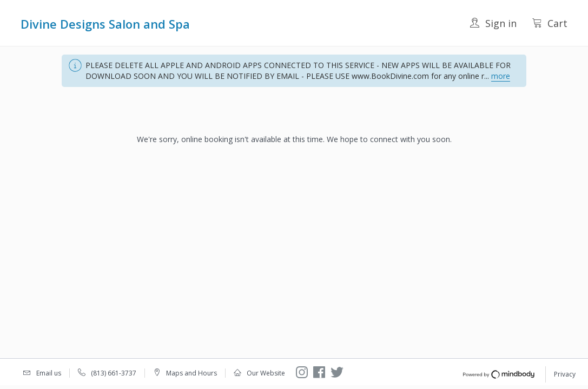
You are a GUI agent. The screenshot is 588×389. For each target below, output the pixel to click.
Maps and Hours (191, 373)
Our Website (266, 373)
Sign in (493, 23)
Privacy (565, 374)
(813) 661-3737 (114, 373)
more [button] (501, 76)
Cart (550, 23)
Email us (49, 373)
